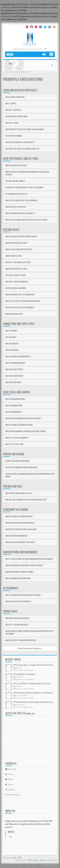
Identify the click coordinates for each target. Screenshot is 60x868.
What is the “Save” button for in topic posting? (23, 301)
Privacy (9, 774)
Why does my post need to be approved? (20, 308)
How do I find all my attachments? (18, 602)
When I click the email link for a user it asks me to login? (26, 220)
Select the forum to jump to (30, 648)
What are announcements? (15, 363)
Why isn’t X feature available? (17, 625)
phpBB (14, 858)
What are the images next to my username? (22, 201)
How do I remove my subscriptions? (18, 578)
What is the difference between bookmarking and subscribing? (29, 559)
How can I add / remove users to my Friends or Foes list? (26, 500)
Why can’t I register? (13, 110)
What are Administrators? (15, 399)
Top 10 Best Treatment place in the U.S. (32, 683)
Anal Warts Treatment (24, 674)
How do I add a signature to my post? (19, 250)
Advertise (11, 769)
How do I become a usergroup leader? (19, 425)
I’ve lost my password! (14, 136)
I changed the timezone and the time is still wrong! (24, 188)
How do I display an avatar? (16, 207)
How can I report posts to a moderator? (20, 295)
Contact (10, 790)
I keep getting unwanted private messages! (21, 468)
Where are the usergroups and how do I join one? (23, 419)
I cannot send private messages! (17, 461)
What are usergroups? (14, 412)
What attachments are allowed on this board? (23, 595)
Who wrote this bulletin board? (17, 618)
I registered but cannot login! (16, 117)
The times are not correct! (15, 181)
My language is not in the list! (16, 194)
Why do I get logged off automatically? (20, 142)
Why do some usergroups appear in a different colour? (26, 431)
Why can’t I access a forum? (16, 275)
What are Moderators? (14, 406)
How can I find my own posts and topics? (20, 542)
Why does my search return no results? (20, 523)
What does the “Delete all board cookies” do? (22, 149)
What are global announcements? (18, 357)
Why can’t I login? (12, 123)
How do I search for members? (16, 536)
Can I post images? (12, 350)
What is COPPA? (11, 104)
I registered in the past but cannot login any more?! (25, 130)
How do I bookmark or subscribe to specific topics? (24, 566)
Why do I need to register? (15, 97)
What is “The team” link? (15, 444)
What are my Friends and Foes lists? (19, 493)
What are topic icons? (13, 382)
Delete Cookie (12, 795)
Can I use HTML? (11, 337)
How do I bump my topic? (14, 314)
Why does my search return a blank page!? (21, 529)
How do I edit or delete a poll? (16, 269)
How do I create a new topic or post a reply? (21, 237)
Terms (9, 785)
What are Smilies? (12, 344)
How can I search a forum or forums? (19, 517)
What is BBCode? (11, 331)
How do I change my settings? (16, 166)
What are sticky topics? (14, 370)
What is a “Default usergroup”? (17, 438)
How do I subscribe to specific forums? (20, 572)
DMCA (9, 779)
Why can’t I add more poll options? (18, 262)
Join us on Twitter (20, 713)
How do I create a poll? (14, 256)
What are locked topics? (14, 376)
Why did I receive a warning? (16, 288)
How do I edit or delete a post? (16, 243)
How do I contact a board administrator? (21, 640)
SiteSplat (42, 860)
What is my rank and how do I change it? (20, 213)
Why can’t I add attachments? (17, 282)
